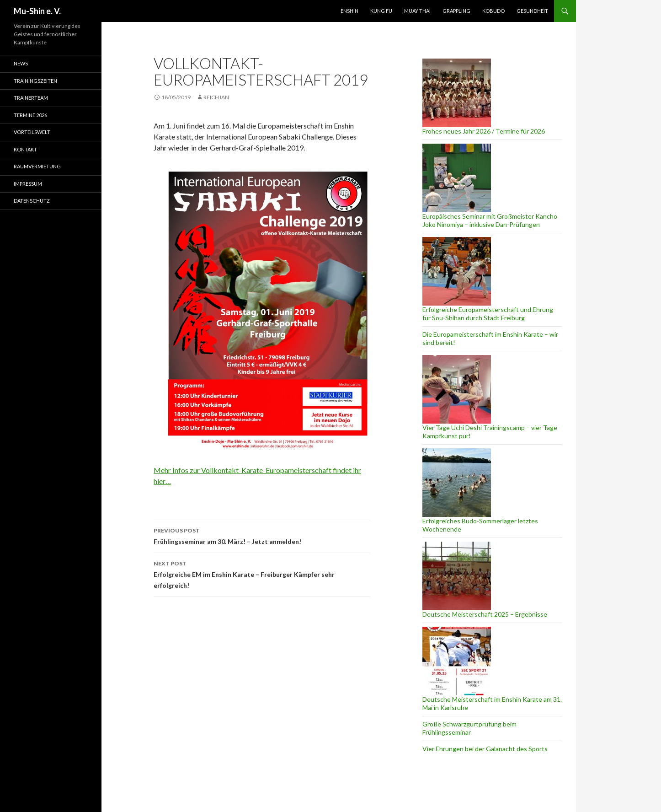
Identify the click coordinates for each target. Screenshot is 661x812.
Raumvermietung (37, 166)
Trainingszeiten (35, 81)
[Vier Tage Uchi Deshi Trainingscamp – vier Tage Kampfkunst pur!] (457, 389)
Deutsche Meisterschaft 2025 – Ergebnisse (485, 614)
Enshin (349, 11)
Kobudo (493, 11)
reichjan (216, 97)
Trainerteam (31, 98)
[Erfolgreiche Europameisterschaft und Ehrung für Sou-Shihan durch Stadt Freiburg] (457, 271)
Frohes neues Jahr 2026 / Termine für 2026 (484, 131)
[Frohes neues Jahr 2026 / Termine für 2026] (457, 93)
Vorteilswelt (32, 132)
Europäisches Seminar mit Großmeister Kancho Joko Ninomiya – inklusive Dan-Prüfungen (490, 220)
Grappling (456, 11)
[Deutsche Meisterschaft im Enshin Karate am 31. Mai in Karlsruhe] (457, 661)
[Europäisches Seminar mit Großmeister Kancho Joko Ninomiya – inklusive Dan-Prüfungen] (457, 178)
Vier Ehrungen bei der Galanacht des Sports (485, 749)
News (21, 63)
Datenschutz (32, 201)
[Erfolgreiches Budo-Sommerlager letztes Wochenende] (457, 483)
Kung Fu (381, 11)
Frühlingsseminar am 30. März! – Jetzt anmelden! (262, 535)
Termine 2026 (30, 115)
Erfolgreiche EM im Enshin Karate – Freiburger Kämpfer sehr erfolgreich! (262, 574)
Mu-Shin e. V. (37, 11)
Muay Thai (417, 11)
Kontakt (25, 149)
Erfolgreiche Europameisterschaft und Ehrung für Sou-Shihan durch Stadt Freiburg (488, 314)
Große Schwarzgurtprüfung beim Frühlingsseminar (469, 728)
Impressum (28, 184)
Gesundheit (532, 11)
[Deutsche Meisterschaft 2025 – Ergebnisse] (457, 576)
